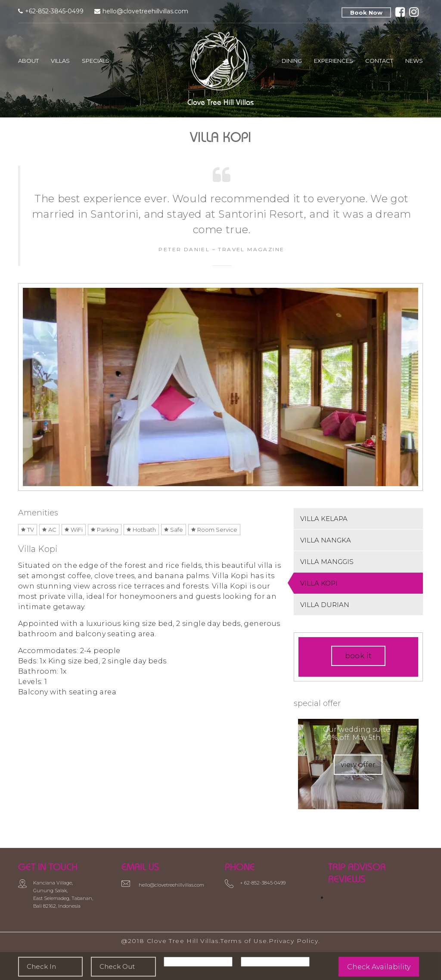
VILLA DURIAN (325, 605)
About (28, 61)
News (414, 61)
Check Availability (379, 967)
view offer (358, 765)
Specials (96, 61)
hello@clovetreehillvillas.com (145, 11)
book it (359, 656)
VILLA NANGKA (326, 540)
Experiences (334, 61)
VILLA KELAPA (324, 519)
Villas (60, 61)
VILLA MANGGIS (327, 562)
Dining (292, 61)
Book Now (366, 12)
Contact (379, 61)
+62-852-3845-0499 (54, 11)
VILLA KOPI (319, 583)
